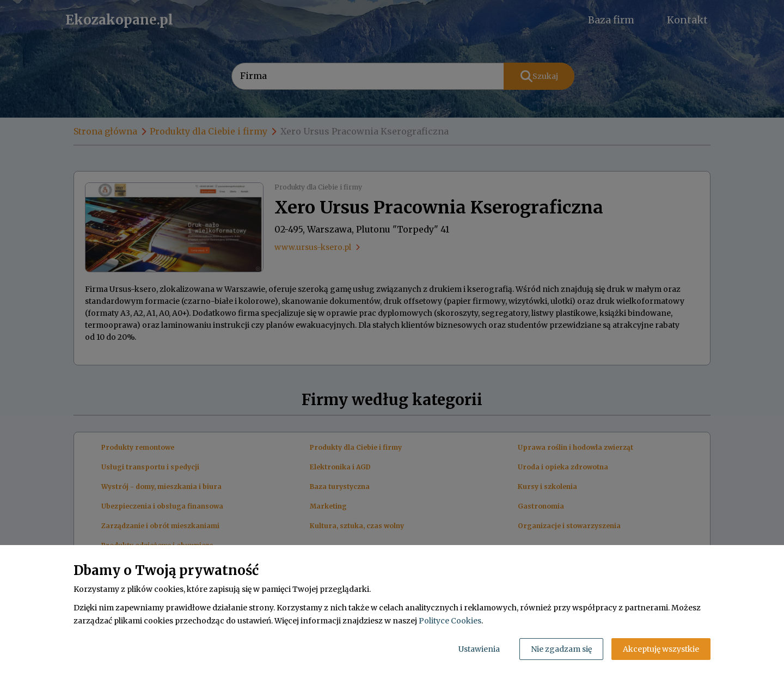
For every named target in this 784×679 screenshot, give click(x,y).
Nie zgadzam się (561, 649)
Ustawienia (479, 649)
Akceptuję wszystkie (661, 649)
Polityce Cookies (450, 621)
